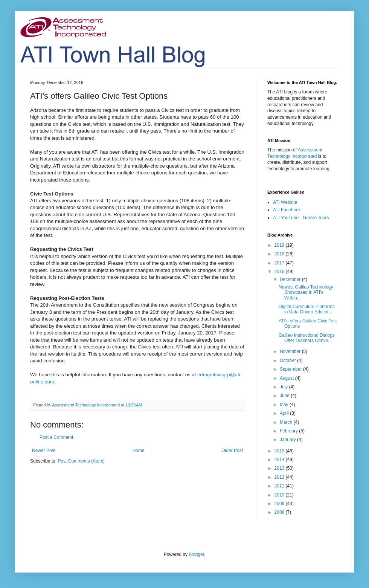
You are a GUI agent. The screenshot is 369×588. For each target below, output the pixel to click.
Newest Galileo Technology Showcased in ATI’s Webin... (306, 292)
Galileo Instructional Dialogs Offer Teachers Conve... (307, 338)
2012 (280, 477)
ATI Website (285, 202)
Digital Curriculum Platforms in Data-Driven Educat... (307, 309)
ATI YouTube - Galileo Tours (301, 218)
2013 (280, 468)
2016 (280, 272)
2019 (280, 245)
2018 (280, 254)
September (291, 369)
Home (139, 451)
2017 (280, 263)
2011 (280, 486)
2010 (280, 495)
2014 (280, 460)
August (287, 378)
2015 (280, 451)
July (284, 387)
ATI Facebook (287, 210)
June (285, 396)
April (285, 413)
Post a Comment (56, 437)
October (288, 360)
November (291, 351)
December (291, 279)
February (289, 431)
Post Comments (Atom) (81, 461)
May (285, 405)
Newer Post (44, 451)
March (287, 422)
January (288, 440)
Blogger (196, 554)
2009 (280, 504)
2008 (280, 512)
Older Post (232, 451)
